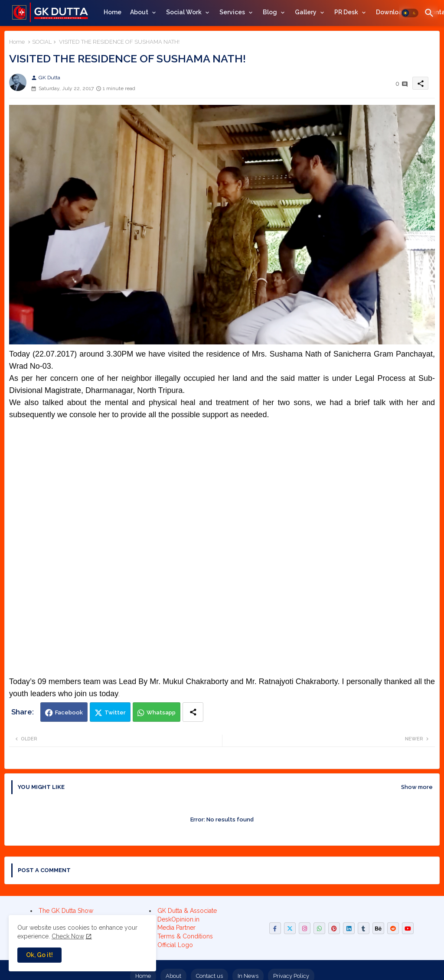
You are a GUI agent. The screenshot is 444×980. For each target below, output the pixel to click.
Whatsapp (161, 712)
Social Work (184, 12)
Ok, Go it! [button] (39, 955)
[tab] (113, 12)
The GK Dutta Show (66, 911)
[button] (410, 13)
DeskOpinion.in (178, 919)
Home (113, 12)
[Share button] (193, 712)
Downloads (393, 12)
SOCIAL (42, 42)
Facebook (69, 712)
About (139, 12)
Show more (417, 787)
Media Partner (176, 928)
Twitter (115, 712)
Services (232, 12)
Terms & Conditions (185, 936)
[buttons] (275, 928)
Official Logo (175, 945)
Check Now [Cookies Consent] (68, 936)
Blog (270, 12)
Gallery (306, 12)
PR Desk (346, 12)
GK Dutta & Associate (187, 911)
